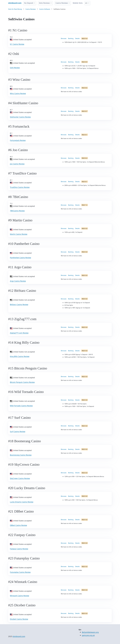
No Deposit (29, 3)
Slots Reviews (44, 3)
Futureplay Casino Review (20, 572)
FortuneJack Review (18, 140)
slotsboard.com (19, 636)
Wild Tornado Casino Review (21, 406)
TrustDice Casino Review (20, 187)
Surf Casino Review (18, 432)
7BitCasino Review (17, 211)
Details (77, 38)
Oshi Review (15, 68)
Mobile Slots (78, 3)
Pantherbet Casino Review (20, 258)
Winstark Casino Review (20, 596)
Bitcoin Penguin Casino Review (22, 382)
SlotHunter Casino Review (20, 117)
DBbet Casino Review (18, 525)
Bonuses (64, 38)
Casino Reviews (62, 3)
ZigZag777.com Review (19, 333)
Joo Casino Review (17, 164)
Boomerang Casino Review (21, 455)
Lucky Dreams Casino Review (22, 502)
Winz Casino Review (18, 93)
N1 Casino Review (17, 44)
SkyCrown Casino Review (20, 478)
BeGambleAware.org (90, 632)
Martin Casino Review (19, 234)
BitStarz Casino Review (19, 305)
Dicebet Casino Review (19, 619)
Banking (71, 38)
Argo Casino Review (18, 281)
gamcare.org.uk (88, 635)
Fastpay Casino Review (19, 549)
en (86, 3)
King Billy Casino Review (20, 356)
